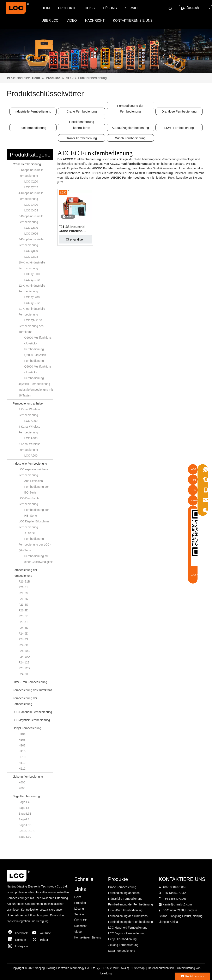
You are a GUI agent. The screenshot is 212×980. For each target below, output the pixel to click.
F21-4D (23, 610)
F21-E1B (24, 581)
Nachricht (80, 926)
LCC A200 (31, 421)
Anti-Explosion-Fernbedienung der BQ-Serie (37, 487)
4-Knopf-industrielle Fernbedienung (31, 196)
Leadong (106, 973)
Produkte (80, 903)
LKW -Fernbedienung (179, 128)
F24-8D (23, 645)
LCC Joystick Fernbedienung (31, 720)
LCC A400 (31, 438)
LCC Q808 (31, 257)
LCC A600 (31, 456)
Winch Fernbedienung (130, 138)
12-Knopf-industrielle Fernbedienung (32, 288)
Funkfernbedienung (33, 128)
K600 (22, 782)
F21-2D (23, 599)
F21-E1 (23, 587)
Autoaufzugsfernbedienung (130, 128)
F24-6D (23, 634)
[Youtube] (43, 933)
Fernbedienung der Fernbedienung (130, 107)
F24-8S (23, 639)
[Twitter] (43, 940)
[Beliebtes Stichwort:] (170, 9)
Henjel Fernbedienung (27, 728)
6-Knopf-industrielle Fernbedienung (31, 219)
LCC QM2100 (33, 320)
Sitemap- (140, 968)
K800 (22, 788)
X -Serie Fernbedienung (34, 536)
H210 (22, 757)
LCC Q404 (31, 210)
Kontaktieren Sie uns (88, 937)
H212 (22, 769)
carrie (167, 904)
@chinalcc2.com (181, 904)
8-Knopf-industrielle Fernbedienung (31, 242)
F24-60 (23, 674)
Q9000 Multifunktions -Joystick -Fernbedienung (38, 372)
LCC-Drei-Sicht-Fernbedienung (29, 501)
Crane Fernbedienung (82, 111)
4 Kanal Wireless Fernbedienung (29, 429)
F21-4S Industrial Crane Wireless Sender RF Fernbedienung (72, 229)
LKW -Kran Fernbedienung (30, 682)
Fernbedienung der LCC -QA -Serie (35, 547)
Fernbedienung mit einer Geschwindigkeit (39, 559)
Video (78, 932)
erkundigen (75, 240)
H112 (22, 763)
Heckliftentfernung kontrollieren (82, 123)
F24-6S (23, 628)
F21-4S (23, 605)
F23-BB (23, 616)
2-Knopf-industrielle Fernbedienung (31, 173)
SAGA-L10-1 (27, 831)
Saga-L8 (24, 819)
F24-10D (24, 657)
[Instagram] (18, 946)
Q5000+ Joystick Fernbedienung (35, 358)
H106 (22, 734)
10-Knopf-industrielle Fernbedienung (32, 265)
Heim (78, 897)
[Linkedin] (18, 940)
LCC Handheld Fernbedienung (32, 712)
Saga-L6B (25, 814)
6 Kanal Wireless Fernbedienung (29, 447)
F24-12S (24, 662)
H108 (22, 740)
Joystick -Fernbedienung (34, 384)
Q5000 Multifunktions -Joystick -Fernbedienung (38, 343)
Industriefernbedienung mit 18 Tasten (36, 393)
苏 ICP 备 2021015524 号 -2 (116, 968)
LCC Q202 (31, 187)
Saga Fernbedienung (26, 796)
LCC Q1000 (32, 274)
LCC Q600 (31, 228)
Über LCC (81, 920)
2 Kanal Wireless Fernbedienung (29, 412)
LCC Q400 (31, 205)
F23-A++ (24, 622)
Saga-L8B (25, 825)
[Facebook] (18, 933)
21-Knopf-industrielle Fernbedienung (32, 312)
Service (79, 914)
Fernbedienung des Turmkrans (31, 329)
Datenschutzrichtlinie (162, 968)
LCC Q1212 (32, 303)
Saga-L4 (24, 802)
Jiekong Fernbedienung (28, 777)
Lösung (79, 909)
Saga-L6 (24, 808)
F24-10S (24, 651)
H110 (22, 751)
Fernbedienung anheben (29, 403)
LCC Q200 (31, 182)
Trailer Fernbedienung (82, 138)
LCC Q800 (31, 251)
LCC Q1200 (32, 297)
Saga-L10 (25, 837)
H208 (22, 745)
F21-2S (23, 593)
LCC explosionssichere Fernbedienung (33, 472)
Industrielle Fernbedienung (33, 111)
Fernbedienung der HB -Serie (37, 513)
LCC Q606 (31, 234)
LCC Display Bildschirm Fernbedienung (34, 524)
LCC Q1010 (32, 280)
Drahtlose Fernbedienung (179, 111)
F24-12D (24, 668)
